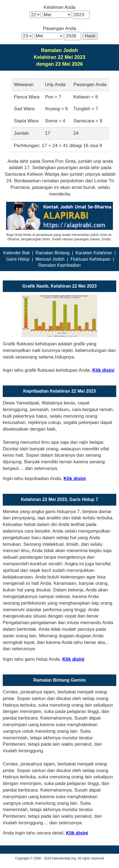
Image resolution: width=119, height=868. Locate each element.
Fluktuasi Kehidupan (90, 259)
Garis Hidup (18, 259)
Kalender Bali (16, 253)
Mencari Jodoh (50, 259)
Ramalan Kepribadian (60, 265)
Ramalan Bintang (53, 253)
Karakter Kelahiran (94, 253)
